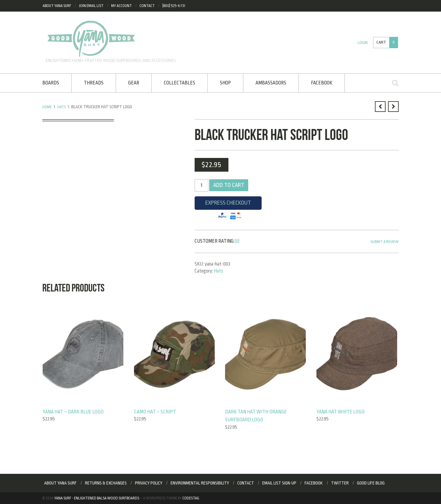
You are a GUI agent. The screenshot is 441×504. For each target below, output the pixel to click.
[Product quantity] (201, 185)
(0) (237, 241)
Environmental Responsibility (200, 483)
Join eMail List (91, 6)
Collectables (180, 83)
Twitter (340, 483)
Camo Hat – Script (156, 412)
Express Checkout (228, 205)
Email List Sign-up (279, 483)
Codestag (191, 498)
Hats (63, 107)
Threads (94, 83)
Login (362, 43)
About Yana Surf (57, 6)
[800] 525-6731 (174, 6)
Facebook (322, 83)
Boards (51, 83)
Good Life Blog (371, 483)
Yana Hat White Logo (341, 412)
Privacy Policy (149, 483)
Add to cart (229, 185)
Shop (225, 83)
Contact (147, 6)
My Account (122, 6)
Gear (134, 83)
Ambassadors (271, 83)
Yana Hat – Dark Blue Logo (74, 412)
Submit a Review (383, 242)
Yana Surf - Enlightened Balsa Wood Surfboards (97, 498)
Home (47, 107)
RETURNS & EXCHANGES (106, 483)
